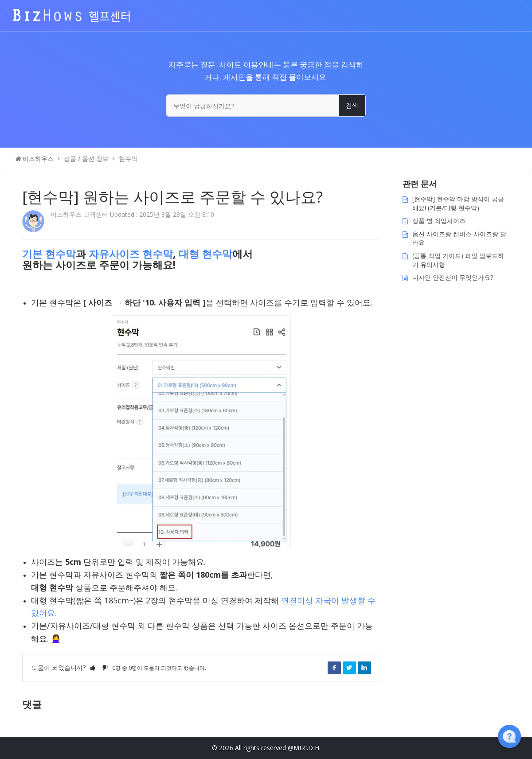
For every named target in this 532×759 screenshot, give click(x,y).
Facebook (334, 668)
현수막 (128, 158)
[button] (93, 667)
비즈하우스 (38, 158)
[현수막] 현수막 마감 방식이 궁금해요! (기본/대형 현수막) (458, 203)
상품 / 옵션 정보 (86, 158)
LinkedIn (364, 668)
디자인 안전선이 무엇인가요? (453, 277)
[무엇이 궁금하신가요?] (266, 106)
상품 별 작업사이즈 (439, 221)
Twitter (349, 668)
